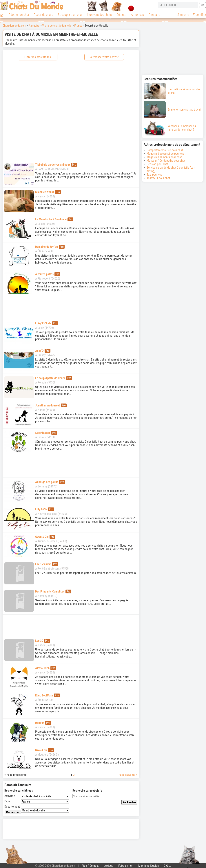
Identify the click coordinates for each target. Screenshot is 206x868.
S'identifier (199, 15)
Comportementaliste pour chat (165, 150)
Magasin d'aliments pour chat (164, 157)
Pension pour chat (157, 164)
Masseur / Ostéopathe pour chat (166, 161)
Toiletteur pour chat (158, 178)
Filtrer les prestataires (38, 57)
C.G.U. (167, 866)
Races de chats (43, 15)
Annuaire (154, 15)
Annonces (137, 15)
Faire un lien (126, 866)
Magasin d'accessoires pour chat (166, 154)
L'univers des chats (100, 15)
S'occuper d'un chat (70, 15)
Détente (121, 15)
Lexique (109, 866)
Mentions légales (148, 866)
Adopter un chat (19, 15)
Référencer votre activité (104, 57)
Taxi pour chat (155, 175)
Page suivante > (128, 775)
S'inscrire (183, 15)
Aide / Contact (90, 866)
